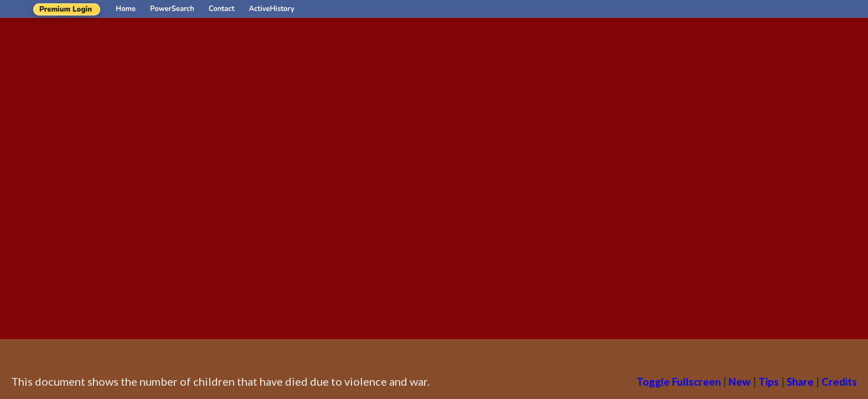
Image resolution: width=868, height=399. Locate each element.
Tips (769, 382)
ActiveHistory (272, 9)
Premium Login (66, 9)
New (740, 382)
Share (800, 382)
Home (126, 9)
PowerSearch (172, 9)
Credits (839, 382)
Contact (222, 9)
